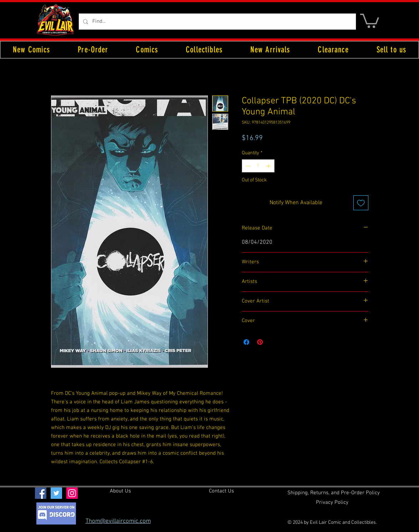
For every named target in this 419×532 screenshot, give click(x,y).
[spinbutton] (258, 166)
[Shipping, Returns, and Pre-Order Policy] (334, 493)
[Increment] (269, 166)
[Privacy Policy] (332, 502)
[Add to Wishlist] (361, 203)
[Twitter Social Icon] (56, 493)
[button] (370, 20)
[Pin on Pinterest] (260, 342)
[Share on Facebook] (246, 342)
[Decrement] (247, 166)
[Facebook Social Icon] (41, 493)
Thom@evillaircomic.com (118, 521)
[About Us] (120, 491)
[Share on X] (274, 342)
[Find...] (217, 22)
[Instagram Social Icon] (72, 493)
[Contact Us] (221, 491)
